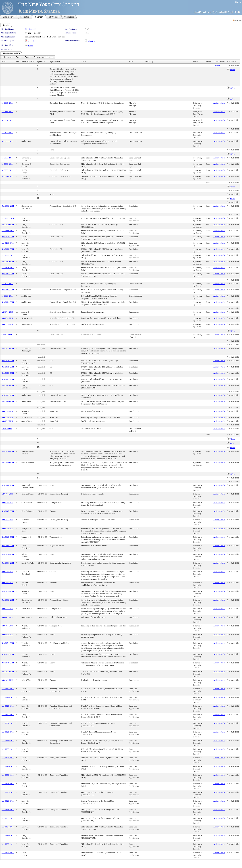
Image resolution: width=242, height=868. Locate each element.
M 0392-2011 (7, 132)
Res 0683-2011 (8, 290)
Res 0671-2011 (8, 563)
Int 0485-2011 (7, 680)
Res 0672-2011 (8, 591)
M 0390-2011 (7, 170)
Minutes (91, 41)
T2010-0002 (7, 335)
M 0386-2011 (7, 112)
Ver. (18, 62)
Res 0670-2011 (8, 554)
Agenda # (41, 62)
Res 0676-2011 (8, 663)
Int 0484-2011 (7, 634)
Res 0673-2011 (8, 206)
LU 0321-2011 (8, 723)
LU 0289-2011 (8, 243)
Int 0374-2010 (7, 318)
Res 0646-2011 (8, 462)
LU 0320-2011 (8, 706)
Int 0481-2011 (7, 608)
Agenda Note (55, 62)
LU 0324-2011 (8, 775)
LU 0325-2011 (8, 792)
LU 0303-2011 (8, 268)
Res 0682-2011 (8, 274)
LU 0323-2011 (8, 758)
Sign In (238, 2)
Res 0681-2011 (8, 261)
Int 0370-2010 (7, 312)
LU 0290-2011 (8, 255)
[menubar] (28, 57)
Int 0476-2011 (7, 502)
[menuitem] (7, 57)
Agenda (31, 41)
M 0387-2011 (7, 120)
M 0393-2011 (7, 141)
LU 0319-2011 (8, 689)
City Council (30, 29)
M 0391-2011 (7, 176)
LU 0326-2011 (8, 810)
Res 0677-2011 (8, 671)
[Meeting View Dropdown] (43, 57)
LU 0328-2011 (8, 844)
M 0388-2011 (7, 158)
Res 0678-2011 (8, 224)
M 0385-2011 (7, 103)
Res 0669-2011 (8, 546)
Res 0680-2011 (8, 249)
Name (83, 62)
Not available (233, 65)
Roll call (217, 65)
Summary (149, 62)
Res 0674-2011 (8, 643)
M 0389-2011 (7, 164)
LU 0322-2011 (8, 740)
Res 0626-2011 (8, 451)
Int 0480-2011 (7, 583)
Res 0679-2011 (8, 237)
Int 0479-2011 (7, 571)
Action (196, 62)
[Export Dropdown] (27, 57)
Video (31, 46)
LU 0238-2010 (8, 218)
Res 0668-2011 (8, 537)
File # (4, 62)
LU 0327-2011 (8, 827)
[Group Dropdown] (18, 57)
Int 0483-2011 (7, 626)
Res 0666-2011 (8, 485)
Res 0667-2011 (8, 511)
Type (131, 62)
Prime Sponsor (28, 62)
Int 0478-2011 (7, 528)
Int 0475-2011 (7, 494)
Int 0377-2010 (7, 324)
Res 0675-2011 (8, 654)
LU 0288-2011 (8, 231)
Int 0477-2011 (7, 520)
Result (209, 62)
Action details (219, 103)
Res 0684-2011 (8, 302)
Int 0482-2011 (7, 617)
